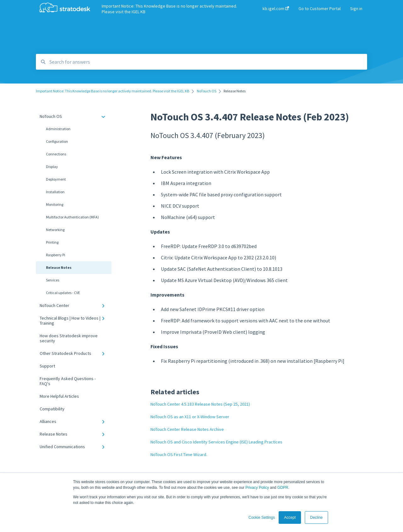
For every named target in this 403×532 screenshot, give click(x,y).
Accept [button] (290, 518)
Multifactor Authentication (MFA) (72, 217)
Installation (55, 192)
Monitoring (55, 204)
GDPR (283, 488)
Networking (55, 230)
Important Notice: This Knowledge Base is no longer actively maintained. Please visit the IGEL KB (169, 9)
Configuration (57, 141)
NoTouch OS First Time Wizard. (179, 454)
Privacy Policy (257, 488)
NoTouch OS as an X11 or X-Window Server (190, 417)
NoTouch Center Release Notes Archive (187, 429)
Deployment (56, 179)
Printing (52, 242)
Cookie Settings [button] (262, 518)
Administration (58, 129)
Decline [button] (316, 518)
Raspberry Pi (56, 255)
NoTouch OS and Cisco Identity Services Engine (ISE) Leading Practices (216, 442)
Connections (56, 154)
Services (53, 280)
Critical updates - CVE (63, 293)
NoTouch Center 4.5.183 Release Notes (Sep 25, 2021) (200, 404)
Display (52, 167)
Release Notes (59, 267)
